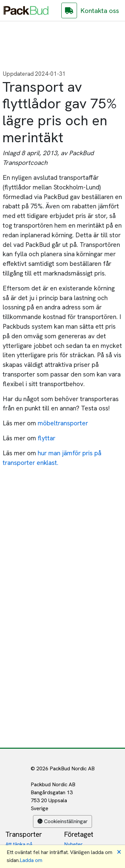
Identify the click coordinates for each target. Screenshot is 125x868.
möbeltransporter (63, 423)
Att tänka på (19, 844)
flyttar (46, 438)
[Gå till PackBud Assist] (69, 10)
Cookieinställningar (62, 821)
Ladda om (31, 860)
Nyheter (73, 844)
